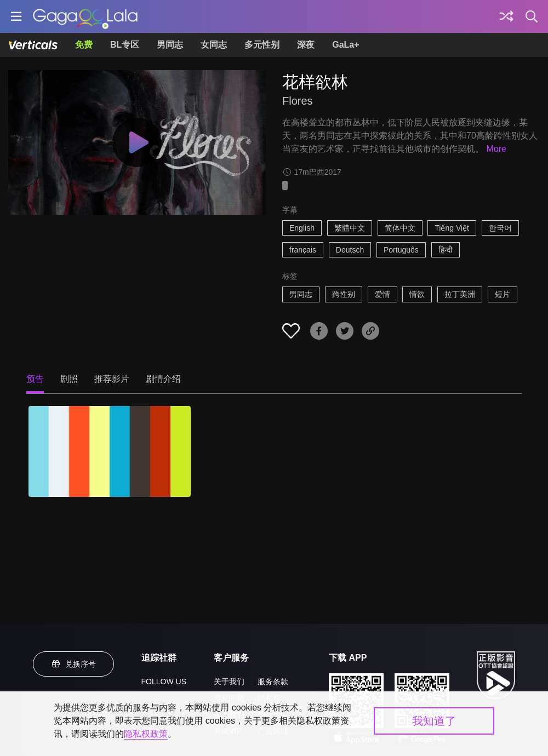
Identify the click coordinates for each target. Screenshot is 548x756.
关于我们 (229, 681)
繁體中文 (350, 228)
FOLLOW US (164, 681)
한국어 (500, 228)
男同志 (170, 45)
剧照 (69, 379)
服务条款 (273, 681)
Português (401, 250)
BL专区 (125, 45)
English (302, 228)
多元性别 (262, 45)
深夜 (306, 45)
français (303, 250)
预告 (35, 379)
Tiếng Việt (452, 228)
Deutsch (350, 250)
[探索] (506, 16)
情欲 (417, 294)
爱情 (383, 294)
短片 (503, 294)
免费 (84, 45)
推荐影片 (112, 379)
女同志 (214, 45)
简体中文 (400, 228)
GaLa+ (346, 45)
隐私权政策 (146, 734)
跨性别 (344, 294)
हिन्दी (446, 250)
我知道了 (434, 721)
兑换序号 (73, 664)
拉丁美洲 (460, 294)
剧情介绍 (163, 379)
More (496, 149)
